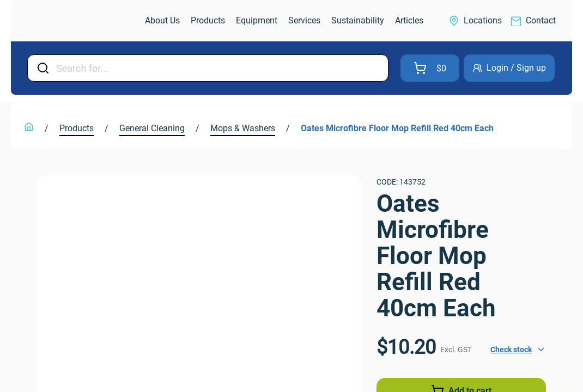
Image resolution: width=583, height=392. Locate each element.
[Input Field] (219, 68)
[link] (73, 21)
